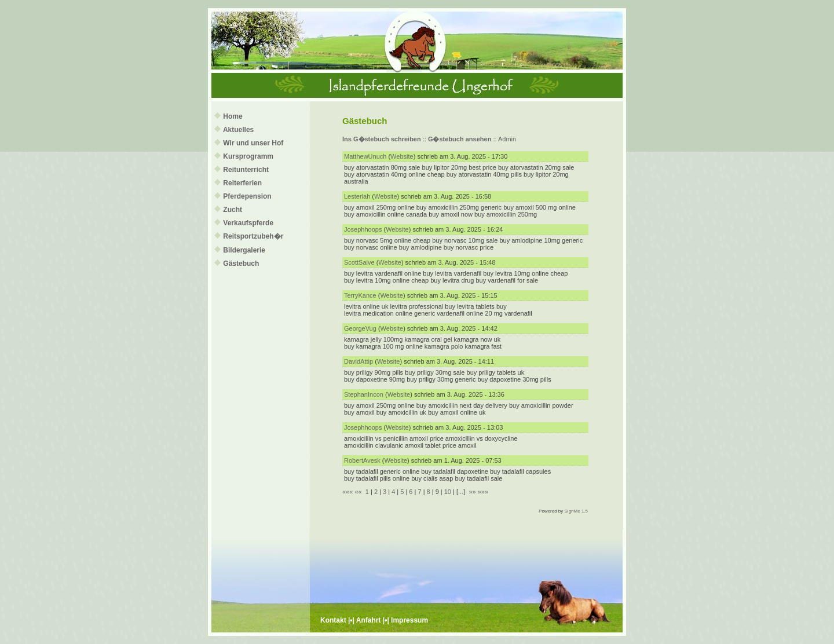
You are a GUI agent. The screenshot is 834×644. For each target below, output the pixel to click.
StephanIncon (364, 394)
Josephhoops (363, 229)
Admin (507, 139)
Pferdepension (247, 196)
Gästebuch (241, 264)
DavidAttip (359, 361)
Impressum (409, 620)
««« (348, 492)
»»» (483, 492)
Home (233, 116)
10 (448, 492)
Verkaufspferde (248, 223)
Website (402, 156)
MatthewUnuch (365, 156)
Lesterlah (357, 196)
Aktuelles (238, 130)
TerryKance (360, 295)
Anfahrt (369, 620)
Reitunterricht (246, 170)
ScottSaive (359, 262)
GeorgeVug (360, 328)
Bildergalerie (244, 250)
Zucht (233, 210)
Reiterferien (242, 183)
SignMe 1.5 (576, 511)
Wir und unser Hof (253, 143)
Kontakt (333, 620)
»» (472, 492)
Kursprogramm (248, 156)
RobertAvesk (362, 460)
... (461, 492)
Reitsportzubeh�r (253, 236)
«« (358, 492)
